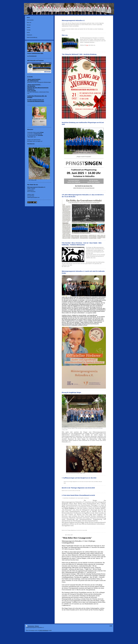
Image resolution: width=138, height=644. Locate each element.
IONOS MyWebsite (44, 630)
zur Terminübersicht (32, 56)
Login (111, 626)
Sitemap (37, 626)
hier (87, 45)
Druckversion (30, 626)
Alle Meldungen (31, 144)
